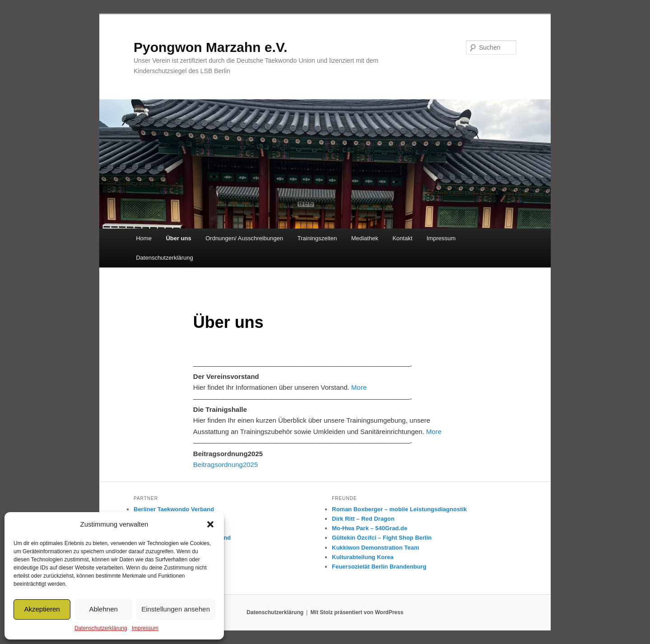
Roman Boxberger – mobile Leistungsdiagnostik (399, 509)
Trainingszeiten (317, 238)
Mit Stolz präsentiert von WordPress (357, 612)
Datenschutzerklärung (101, 628)
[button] (210, 524)
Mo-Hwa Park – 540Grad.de (369, 528)
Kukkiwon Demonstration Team (375, 548)
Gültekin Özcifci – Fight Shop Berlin (382, 538)
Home (144, 238)
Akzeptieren (42, 609)
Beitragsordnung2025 (225, 464)
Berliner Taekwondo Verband (174, 509)
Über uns (178, 238)
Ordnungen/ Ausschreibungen (244, 238)
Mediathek (365, 238)
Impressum (145, 628)
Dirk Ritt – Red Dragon (363, 519)
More (359, 387)
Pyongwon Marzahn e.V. (211, 47)
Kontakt (402, 238)
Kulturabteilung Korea (363, 557)
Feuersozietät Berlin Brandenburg (379, 567)
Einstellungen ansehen (176, 609)
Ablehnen (103, 609)
